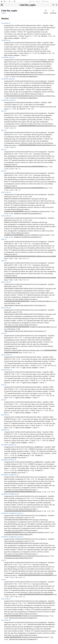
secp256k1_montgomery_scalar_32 (12, 513)
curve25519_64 (6, 40)
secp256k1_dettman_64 (9, 460)
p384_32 (4, 239)
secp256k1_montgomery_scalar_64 (12, 537)
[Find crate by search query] (51, 1)
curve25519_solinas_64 (9, 100)
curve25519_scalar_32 (8, 57)
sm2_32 (4, 560)
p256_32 (4, 149)
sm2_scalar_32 (6, 599)
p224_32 (4, 111)
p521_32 (4, 385)
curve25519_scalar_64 (8, 79)
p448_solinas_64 (7, 370)
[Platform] (11, 1)
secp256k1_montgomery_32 (10, 475)
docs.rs (31, 1)
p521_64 (4, 400)
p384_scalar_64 (6, 308)
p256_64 (4, 171)
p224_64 (4, 130)
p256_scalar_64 (6, 216)
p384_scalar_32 (6, 282)
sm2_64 (4, 580)
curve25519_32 (6, 23)
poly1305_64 (5, 430)
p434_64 (4, 333)
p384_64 (4, 261)
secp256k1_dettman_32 (9, 445)
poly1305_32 (5, 415)
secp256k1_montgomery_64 (10, 494)
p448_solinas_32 (7, 355)
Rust (37, 1)
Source (4, 13)
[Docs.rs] (1, 1)
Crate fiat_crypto (28, 5)
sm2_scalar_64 (6, 620)
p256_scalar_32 (6, 192)
